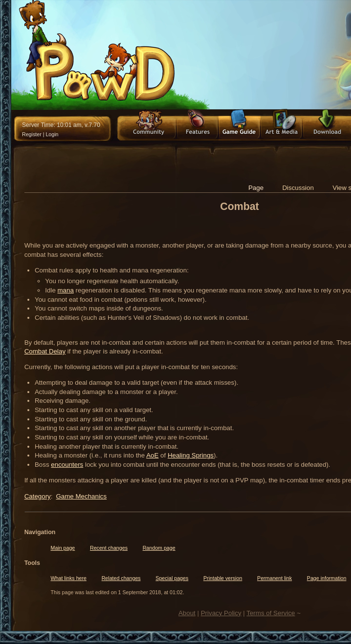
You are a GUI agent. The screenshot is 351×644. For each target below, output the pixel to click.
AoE (152, 455)
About (187, 613)
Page (256, 188)
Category (38, 496)
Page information (327, 578)
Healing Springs (191, 455)
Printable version (223, 578)
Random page (159, 548)
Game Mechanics (81, 496)
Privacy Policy (221, 613)
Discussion (298, 188)
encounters (67, 465)
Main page (63, 548)
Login (52, 134)
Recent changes (109, 548)
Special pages (172, 578)
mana (66, 290)
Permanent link (274, 578)
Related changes (121, 578)
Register (32, 134)
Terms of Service (271, 613)
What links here (69, 578)
